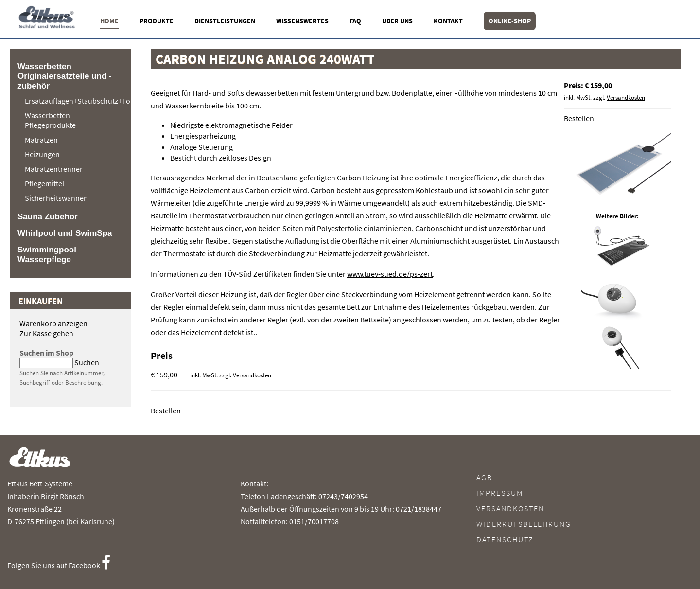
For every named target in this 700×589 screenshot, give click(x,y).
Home (109, 21)
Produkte (157, 21)
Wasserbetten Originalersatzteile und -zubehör (65, 76)
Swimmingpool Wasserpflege (47, 255)
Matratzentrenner (54, 169)
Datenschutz (505, 539)
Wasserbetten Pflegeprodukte (50, 120)
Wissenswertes (302, 21)
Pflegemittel (44, 183)
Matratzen (41, 140)
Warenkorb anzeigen (53, 323)
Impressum (500, 493)
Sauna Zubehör (48, 217)
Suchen (87, 362)
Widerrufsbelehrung (524, 524)
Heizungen (42, 154)
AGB (484, 477)
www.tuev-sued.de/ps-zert (390, 274)
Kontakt (448, 21)
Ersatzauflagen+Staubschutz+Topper (73, 101)
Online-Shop (510, 21)
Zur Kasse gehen (46, 333)
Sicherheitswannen (56, 198)
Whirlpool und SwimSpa (65, 233)
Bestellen (579, 118)
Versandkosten (626, 98)
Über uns (397, 21)
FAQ (355, 21)
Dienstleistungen (225, 21)
